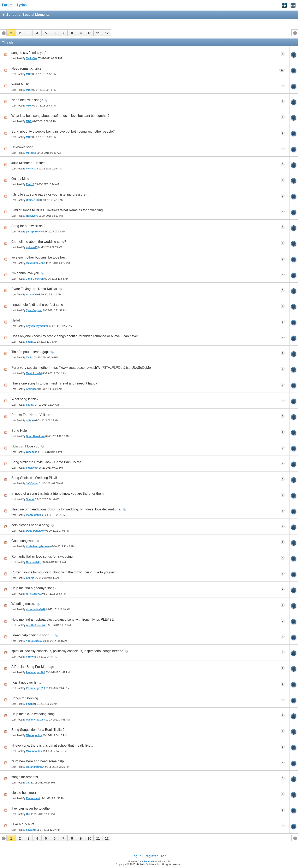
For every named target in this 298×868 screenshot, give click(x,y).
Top (163, 856)
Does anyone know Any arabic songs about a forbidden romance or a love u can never (75, 336)
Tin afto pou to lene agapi (30, 352)
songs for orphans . (26, 777)
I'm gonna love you (25, 273)
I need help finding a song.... (32, 635)
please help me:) (24, 793)
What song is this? (25, 399)
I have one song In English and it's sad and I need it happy (54, 383)
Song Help (19, 431)
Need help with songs (27, 100)
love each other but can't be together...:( (40, 257)
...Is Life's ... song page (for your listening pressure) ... (51, 194)
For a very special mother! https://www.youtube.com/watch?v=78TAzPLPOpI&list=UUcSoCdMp (81, 368)
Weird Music (20, 84)
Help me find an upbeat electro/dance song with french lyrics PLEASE (63, 620)
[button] (11, 33)
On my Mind (20, 179)
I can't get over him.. (26, 682)
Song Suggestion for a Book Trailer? (38, 730)
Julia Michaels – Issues (28, 163)
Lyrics (22, 5)
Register (151, 856)
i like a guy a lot (23, 824)
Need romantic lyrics (26, 68)
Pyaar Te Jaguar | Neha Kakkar (34, 289)
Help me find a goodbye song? (34, 588)
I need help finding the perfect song (37, 305)
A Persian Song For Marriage (33, 667)
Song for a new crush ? (28, 226)
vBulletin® (148, 862)
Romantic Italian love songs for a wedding (42, 557)
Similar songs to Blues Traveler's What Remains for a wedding (57, 210)
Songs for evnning (25, 698)
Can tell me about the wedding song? (39, 242)
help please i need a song (30, 525)
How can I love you (25, 446)
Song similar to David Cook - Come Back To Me (46, 462)
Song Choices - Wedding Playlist (35, 478)
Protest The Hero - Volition (31, 415)
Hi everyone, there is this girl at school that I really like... (52, 745)
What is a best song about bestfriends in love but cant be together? (60, 116)
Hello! (16, 320)
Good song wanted (25, 541)
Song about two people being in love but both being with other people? (63, 131)
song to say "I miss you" (29, 53)
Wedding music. (23, 604)
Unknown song (22, 147)
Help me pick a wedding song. (33, 714)
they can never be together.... (33, 808)
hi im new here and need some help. (38, 761)
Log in (137, 856)
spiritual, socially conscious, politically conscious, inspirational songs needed (67, 651)
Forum (7, 5)
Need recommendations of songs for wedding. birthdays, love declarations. (66, 509)
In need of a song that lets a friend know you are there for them (58, 494)
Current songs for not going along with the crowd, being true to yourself (63, 572)
